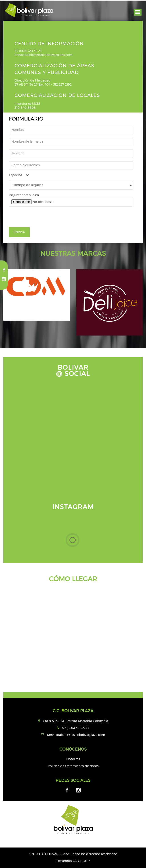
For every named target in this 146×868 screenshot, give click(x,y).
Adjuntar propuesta (24, 195)
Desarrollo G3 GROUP (73, 861)
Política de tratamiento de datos (73, 766)
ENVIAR (19, 232)
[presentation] (43, 219)
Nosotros (73, 759)
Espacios (19, 175)
